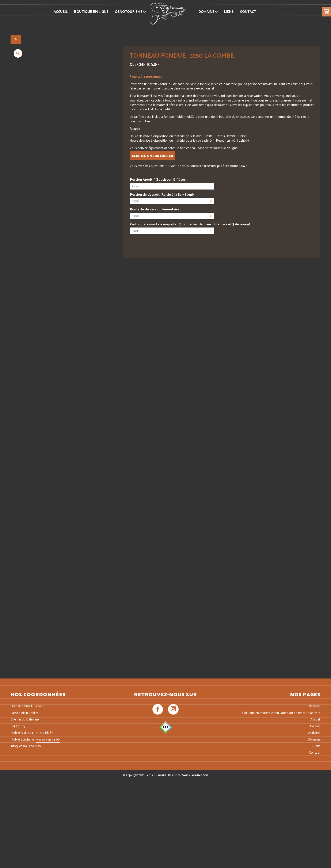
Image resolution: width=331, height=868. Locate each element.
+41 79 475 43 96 (48, 827)
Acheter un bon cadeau (152, 156)
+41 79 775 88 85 (41, 820)
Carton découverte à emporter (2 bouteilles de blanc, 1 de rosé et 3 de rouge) (190, 224)
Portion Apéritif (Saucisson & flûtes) (158, 180)
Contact (315, 840)
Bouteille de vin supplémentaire (155, 209)
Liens (317, 833)
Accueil (315, 807)
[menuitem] (61, 12)
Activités (314, 820)
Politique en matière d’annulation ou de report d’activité (281, 800)
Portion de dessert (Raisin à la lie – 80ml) (162, 195)
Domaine (314, 827)
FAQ (242, 166)
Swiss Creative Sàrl (195, 862)
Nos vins (314, 813)
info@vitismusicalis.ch (26, 833)
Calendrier (313, 794)
